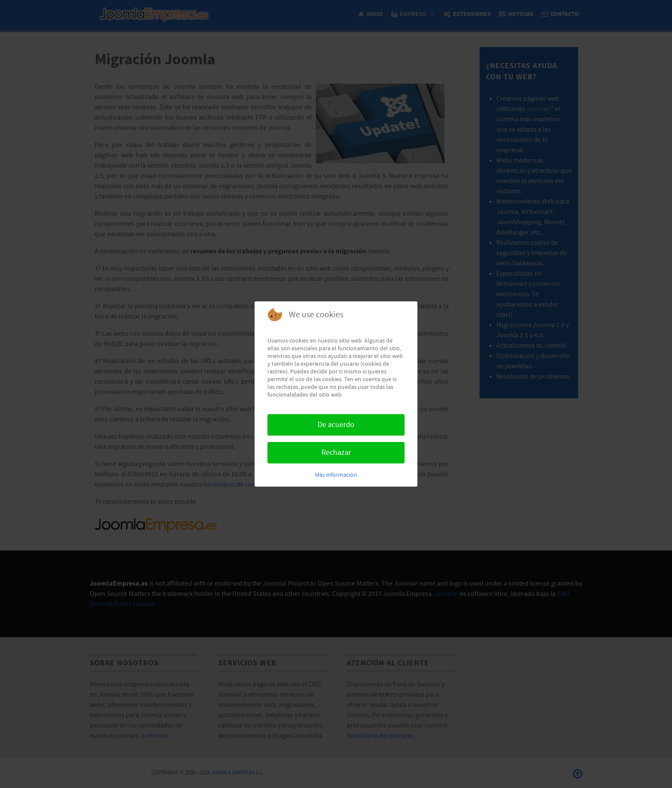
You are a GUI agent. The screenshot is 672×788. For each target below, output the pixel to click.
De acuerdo (336, 425)
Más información (336, 475)
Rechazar (336, 453)
